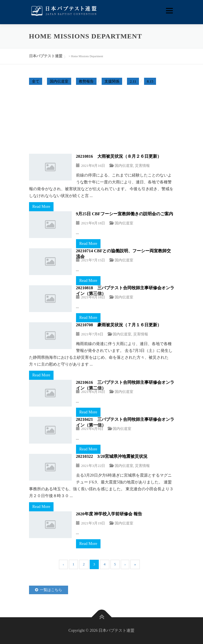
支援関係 (112, 81)
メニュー (169, 11)
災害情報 (142, 166)
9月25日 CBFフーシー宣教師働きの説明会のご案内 (125, 214)
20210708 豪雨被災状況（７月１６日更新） (119, 325)
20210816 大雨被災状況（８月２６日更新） (119, 156)
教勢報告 (86, 81)
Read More (41, 207)
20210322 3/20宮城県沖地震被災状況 (112, 456)
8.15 (150, 81)
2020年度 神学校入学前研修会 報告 (109, 514)
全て (36, 81)
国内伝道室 (59, 81)
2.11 (133, 81)
